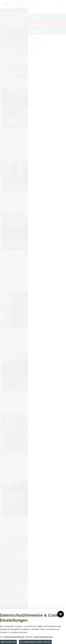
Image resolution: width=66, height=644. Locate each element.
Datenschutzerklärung (14, 637)
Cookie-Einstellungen (43, 637)
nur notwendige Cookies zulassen (35, 642)
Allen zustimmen (8, 642)
